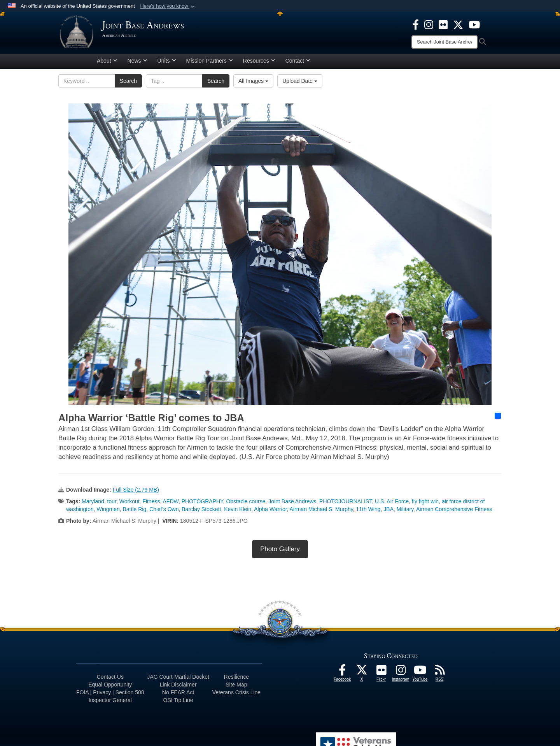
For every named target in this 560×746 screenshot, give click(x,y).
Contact (298, 63)
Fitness (151, 504)
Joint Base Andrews (292, 504)
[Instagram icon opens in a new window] (429, 24)
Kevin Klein (238, 512)
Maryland (93, 504)
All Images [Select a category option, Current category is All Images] (253, 84)
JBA (388, 512)
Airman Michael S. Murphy (321, 512)
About (107, 63)
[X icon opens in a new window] (458, 24)
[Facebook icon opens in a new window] (416, 24)
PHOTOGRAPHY (202, 504)
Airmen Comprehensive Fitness (454, 512)
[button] (168, 6)
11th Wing (368, 512)
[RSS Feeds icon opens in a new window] (439, 675)
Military (405, 512)
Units (167, 63)
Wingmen (108, 512)
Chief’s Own (164, 512)
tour (112, 504)
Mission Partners (210, 63)
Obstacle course (246, 504)
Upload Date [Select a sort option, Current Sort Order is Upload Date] (300, 84)
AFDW (171, 504)
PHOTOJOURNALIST (346, 504)
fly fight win (425, 504)
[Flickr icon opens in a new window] (443, 24)
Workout (129, 504)
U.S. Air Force (392, 504)
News (137, 63)
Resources (259, 63)
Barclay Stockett (201, 512)
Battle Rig (135, 512)
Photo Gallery (280, 552)
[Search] (444, 42)
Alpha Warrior (270, 512)
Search (128, 84)
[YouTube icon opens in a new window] (474, 24)
